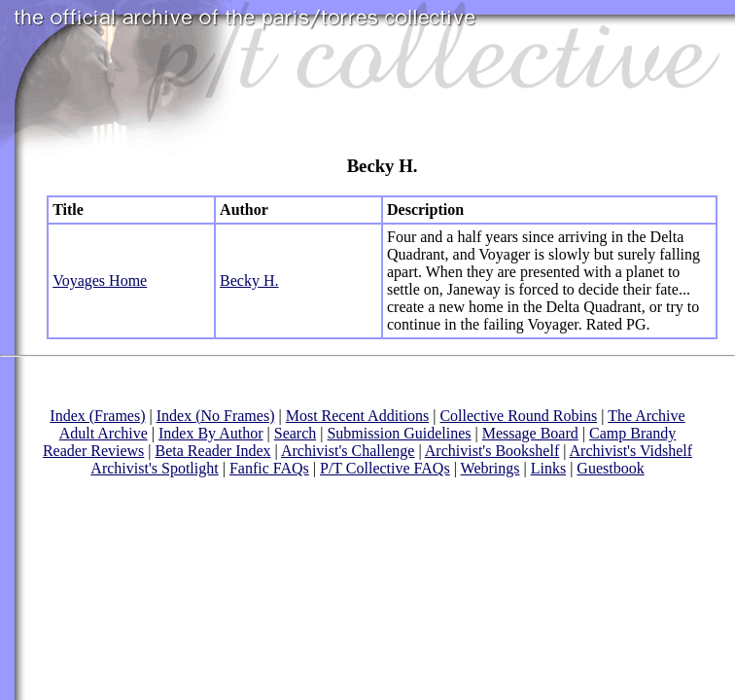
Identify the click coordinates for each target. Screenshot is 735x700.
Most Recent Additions (358, 416)
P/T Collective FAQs (385, 468)
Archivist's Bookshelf (492, 451)
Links (548, 468)
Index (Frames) (97, 416)
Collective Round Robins (518, 416)
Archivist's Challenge (348, 451)
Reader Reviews (93, 451)
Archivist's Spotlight (154, 468)
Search (296, 433)
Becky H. (249, 280)
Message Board (530, 433)
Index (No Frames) (216, 416)
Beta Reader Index (213, 451)
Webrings (490, 468)
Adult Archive (104, 433)
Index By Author (211, 433)
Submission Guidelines (399, 433)
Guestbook (610, 468)
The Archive (647, 416)
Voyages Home (100, 280)
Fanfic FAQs (269, 468)
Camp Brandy (632, 433)
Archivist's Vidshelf (631, 451)
